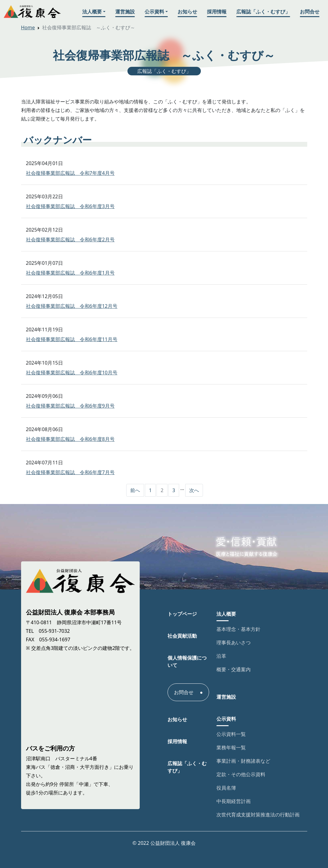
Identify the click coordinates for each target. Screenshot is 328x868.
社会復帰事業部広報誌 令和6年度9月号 (70, 406)
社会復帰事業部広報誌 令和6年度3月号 (70, 206)
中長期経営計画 (234, 801)
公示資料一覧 (231, 734)
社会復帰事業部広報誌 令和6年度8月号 (70, 439)
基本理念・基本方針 (238, 629)
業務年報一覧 (231, 747)
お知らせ (187, 12)
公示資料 (154, 12)
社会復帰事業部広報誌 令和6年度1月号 (70, 273)
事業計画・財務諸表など (243, 761)
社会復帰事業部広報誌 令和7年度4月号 (70, 173)
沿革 (221, 656)
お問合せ (310, 12)
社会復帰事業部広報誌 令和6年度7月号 (70, 472)
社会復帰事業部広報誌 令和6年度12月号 (72, 306)
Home (28, 27)
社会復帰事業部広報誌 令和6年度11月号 (72, 339)
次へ (194, 490)
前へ (135, 490)
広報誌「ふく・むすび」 (263, 12)
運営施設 (125, 12)
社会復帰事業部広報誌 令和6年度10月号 (72, 373)
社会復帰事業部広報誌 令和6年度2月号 (70, 240)
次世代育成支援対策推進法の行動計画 (258, 815)
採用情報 (217, 12)
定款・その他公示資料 (241, 774)
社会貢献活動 (182, 636)
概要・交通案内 (234, 669)
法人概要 (92, 12)
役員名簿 (226, 788)
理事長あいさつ (234, 643)
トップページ (182, 614)
